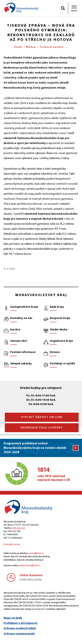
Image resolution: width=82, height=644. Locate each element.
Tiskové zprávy (52, 47)
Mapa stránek (13, 618)
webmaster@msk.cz (30, 565)
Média (31, 47)
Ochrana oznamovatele (19, 634)
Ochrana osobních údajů (20, 628)
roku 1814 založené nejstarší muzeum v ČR (58, 474)
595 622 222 (19, 528)
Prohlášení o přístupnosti (21, 623)
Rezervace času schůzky (42, 428)
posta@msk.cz (36, 553)
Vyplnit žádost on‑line (42, 417)
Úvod (18, 47)
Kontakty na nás (12, 544)
